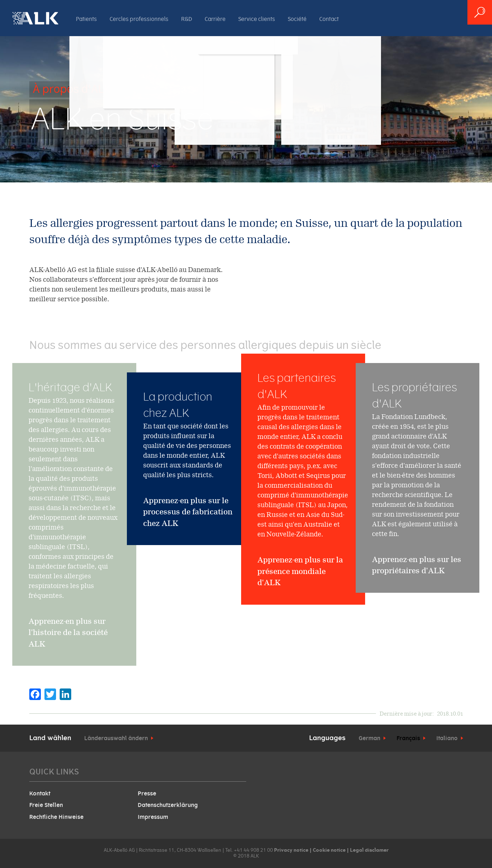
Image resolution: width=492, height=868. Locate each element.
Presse (147, 794)
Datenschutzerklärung (168, 805)
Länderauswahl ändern (116, 738)
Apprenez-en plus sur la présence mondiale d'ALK (300, 602)
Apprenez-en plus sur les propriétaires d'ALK (417, 579)
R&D (187, 19)
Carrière (215, 19)
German (369, 738)
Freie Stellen (46, 805)
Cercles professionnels (139, 19)
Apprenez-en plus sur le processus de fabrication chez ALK (188, 512)
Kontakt (40, 794)
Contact (329, 19)
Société (297, 19)
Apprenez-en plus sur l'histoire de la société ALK (68, 647)
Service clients (257, 19)
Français (408, 738)
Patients (86, 19)
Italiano (447, 738)
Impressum (153, 817)
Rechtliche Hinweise (56, 817)
